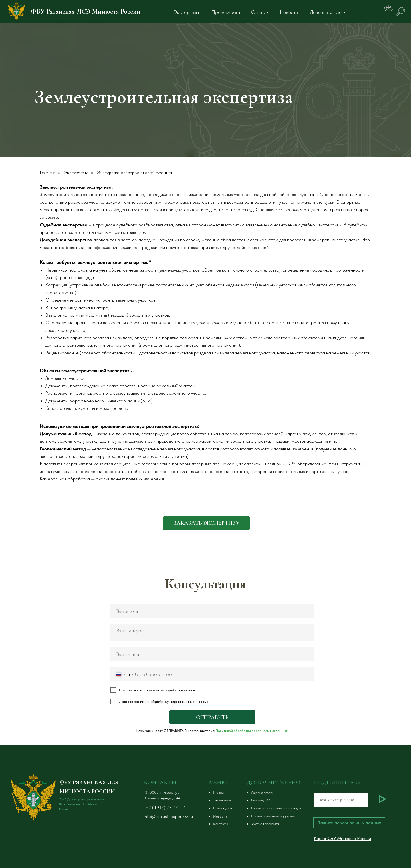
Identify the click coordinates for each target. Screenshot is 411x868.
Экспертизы (76, 173)
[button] (206, 523)
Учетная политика (265, 824)
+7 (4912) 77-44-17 (165, 807)
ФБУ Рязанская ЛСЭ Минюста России (86, 12)
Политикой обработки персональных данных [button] (252, 731)
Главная (47, 173)
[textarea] (212, 633)
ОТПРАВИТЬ (212, 717)
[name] (212, 611)
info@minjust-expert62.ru (168, 816)
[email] (212, 654)
